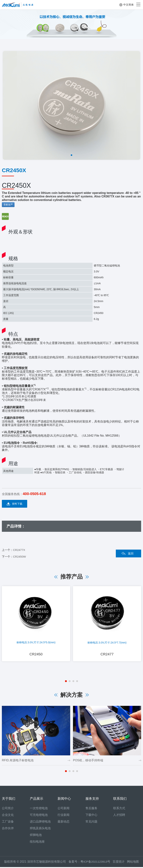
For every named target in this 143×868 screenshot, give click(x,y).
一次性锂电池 (39, 809)
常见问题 (91, 822)
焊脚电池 (36, 836)
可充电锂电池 (39, 816)
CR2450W (19, 557)
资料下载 (15, 504)
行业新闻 (63, 816)
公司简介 (8, 809)
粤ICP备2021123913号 (95, 863)
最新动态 (63, 822)
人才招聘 (119, 816)
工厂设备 (8, 822)
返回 (131, 553)
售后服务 (91, 809)
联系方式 (119, 809)
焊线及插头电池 (40, 829)
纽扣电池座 (37, 842)
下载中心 (91, 816)
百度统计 (120, 863)
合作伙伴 (8, 829)
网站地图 (133, 863)
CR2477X (19, 550)
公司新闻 (63, 809)
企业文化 (8, 816)
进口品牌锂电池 (40, 822)
